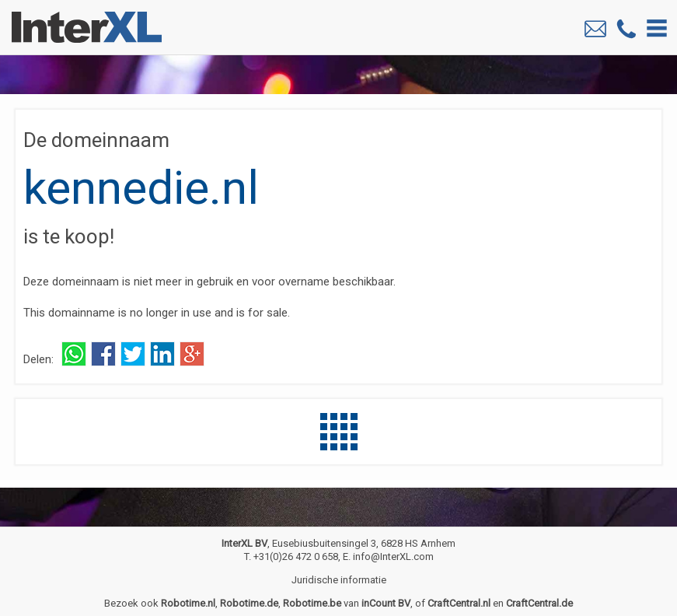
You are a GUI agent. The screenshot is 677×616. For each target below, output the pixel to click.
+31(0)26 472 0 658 (296, 556)
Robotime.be (312, 603)
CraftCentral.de (539, 603)
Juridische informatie (339, 580)
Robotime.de (249, 603)
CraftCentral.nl (459, 603)
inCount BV (386, 603)
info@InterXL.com (393, 556)
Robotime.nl (188, 603)
